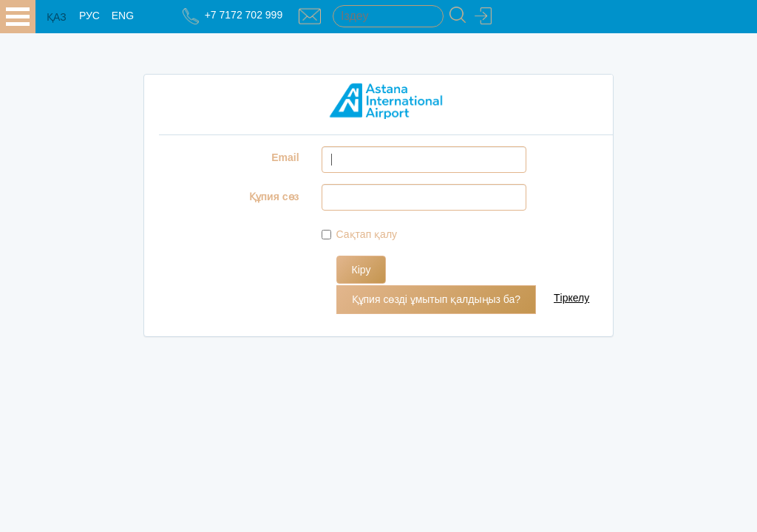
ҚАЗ (57, 17)
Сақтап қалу (360, 234)
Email (285, 157)
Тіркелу (571, 298)
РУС (89, 16)
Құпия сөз (274, 197)
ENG (123, 16)
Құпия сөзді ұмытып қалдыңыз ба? (437, 299)
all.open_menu (18, 17)
